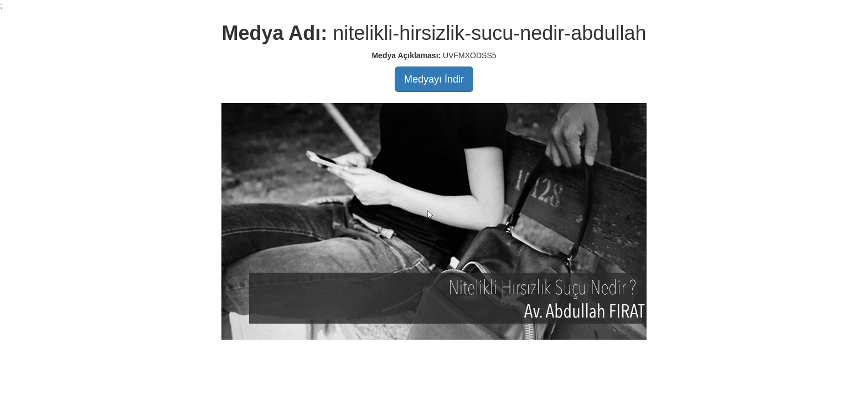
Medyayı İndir (434, 79)
